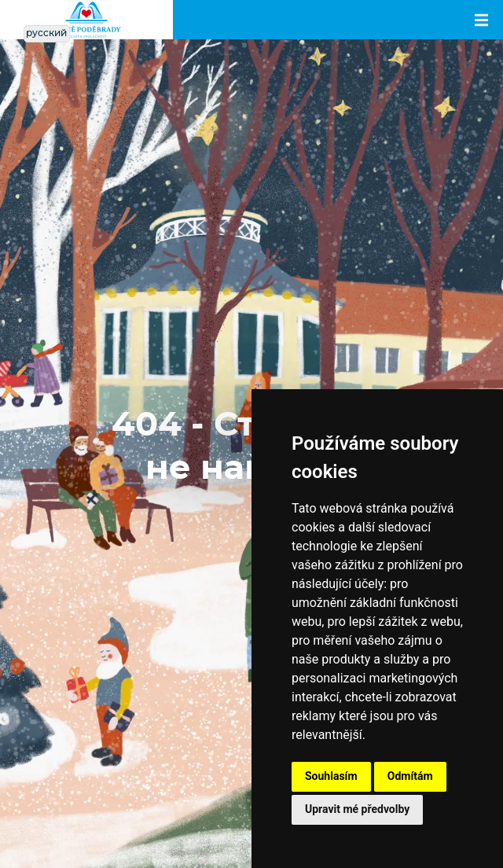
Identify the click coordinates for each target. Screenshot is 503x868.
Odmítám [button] (410, 776)
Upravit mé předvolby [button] (357, 809)
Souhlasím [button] (331, 776)
